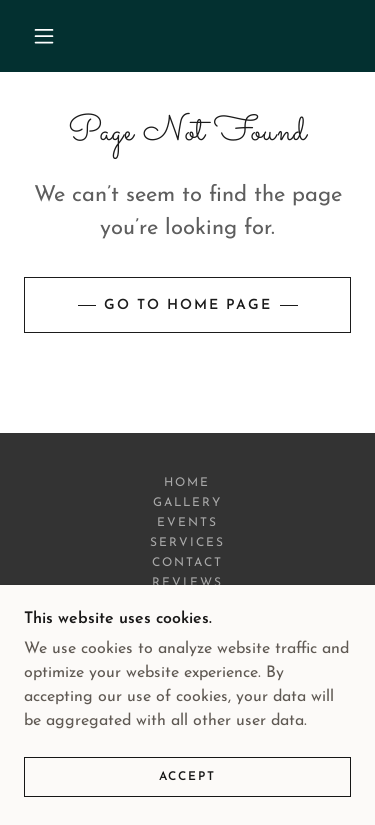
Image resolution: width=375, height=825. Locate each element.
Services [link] (187, 543)
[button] (44, 36)
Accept (187, 777)
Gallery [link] (187, 503)
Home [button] (187, 483)
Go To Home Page (188, 305)
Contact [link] (187, 563)
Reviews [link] (187, 583)
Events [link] (187, 523)
